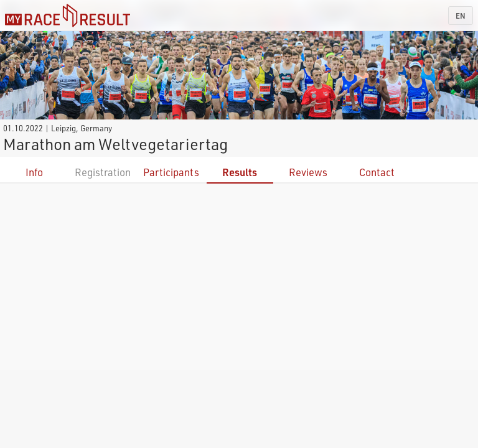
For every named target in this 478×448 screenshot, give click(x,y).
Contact (377, 172)
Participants (171, 172)
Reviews (308, 172)
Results (240, 172)
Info (34, 172)
